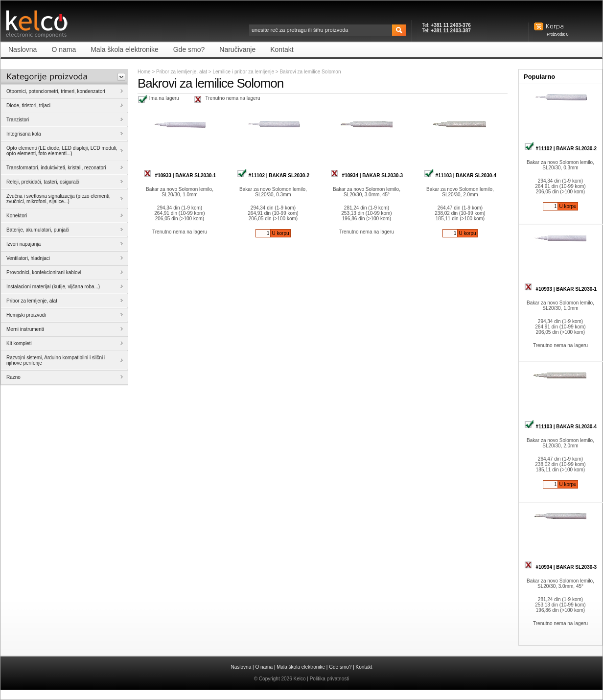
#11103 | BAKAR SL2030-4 (460, 175)
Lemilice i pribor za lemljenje (244, 72)
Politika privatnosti (330, 679)
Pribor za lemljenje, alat (182, 72)
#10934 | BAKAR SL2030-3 (367, 175)
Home (144, 72)
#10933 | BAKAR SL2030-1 (180, 175)
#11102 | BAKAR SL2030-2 (273, 175)
